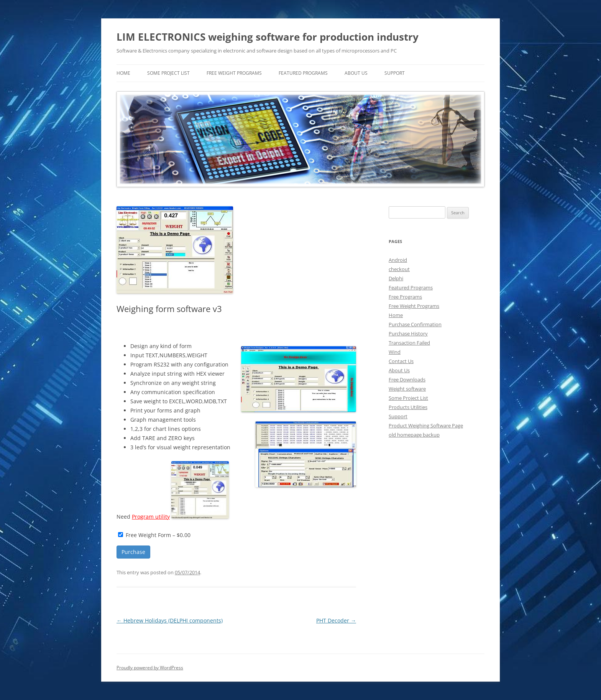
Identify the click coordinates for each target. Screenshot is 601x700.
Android (398, 260)
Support (395, 73)
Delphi (396, 278)
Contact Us (401, 361)
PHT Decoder (336, 620)
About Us (356, 73)
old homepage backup (414, 435)
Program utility (151, 517)
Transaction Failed (409, 343)
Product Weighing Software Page (426, 426)
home (123, 73)
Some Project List (168, 73)
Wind (395, 352)
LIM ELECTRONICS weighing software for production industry (268, 37)
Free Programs (405, 297)
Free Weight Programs (234, 73)
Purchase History (408, 334)
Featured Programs (303, 73)
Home (396, 315)
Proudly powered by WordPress (150, 668)
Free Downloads (407, 380)
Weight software (407, 389)
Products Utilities (408, 407)
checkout (399, 269)
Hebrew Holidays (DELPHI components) (170, 620)
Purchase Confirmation (415, 324)
